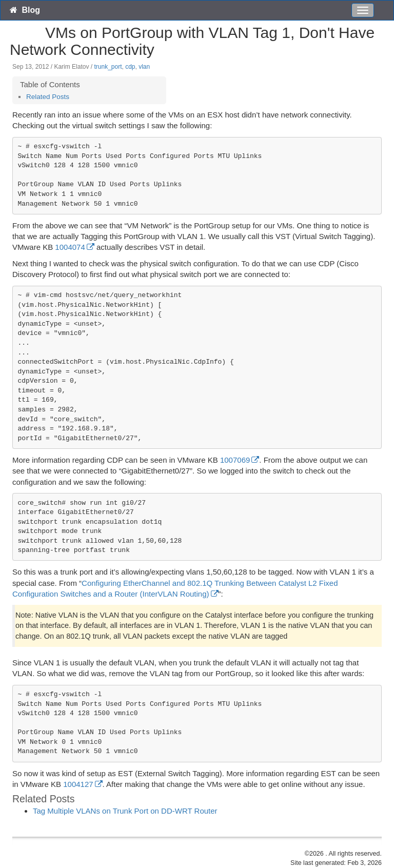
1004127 (78, 784)
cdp (130, 67)
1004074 (70, 247)
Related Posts (48, 97)
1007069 (235, 460)
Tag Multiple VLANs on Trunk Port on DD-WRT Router (125, 811)
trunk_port (108, 67)
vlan (144, 67)
